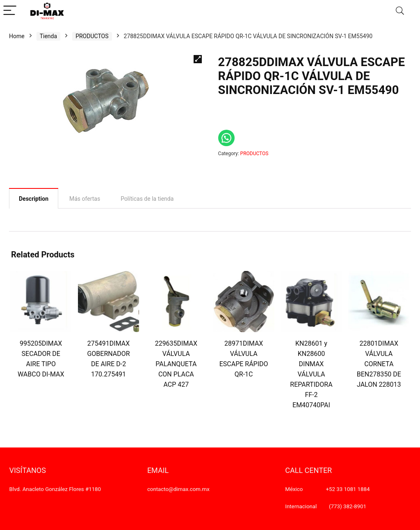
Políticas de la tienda (147, 199)
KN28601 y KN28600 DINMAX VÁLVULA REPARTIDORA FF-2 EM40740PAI (311, 374)
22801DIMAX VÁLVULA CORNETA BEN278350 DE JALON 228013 (379, 364)
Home (17, 36)
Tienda (48, 36)
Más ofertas (85, 199)
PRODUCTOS (92, 36)
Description (34, 199)
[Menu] (10, 11)
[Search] (400, 11)
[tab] (34, 198)
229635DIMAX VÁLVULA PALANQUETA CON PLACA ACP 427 (176, 364)
